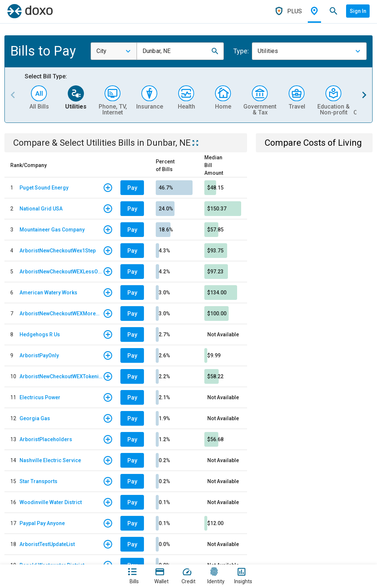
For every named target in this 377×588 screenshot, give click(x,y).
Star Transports (38, 481)
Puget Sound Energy (44, 188)
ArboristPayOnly (39, 355)
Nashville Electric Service (50, 460)
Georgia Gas (35, 418)
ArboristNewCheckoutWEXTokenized (61, 376)
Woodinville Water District (51, 502)
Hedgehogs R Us (40, 334)
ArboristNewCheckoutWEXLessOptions (61, 272)
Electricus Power (40, 397)
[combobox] (114, 51)
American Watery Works (48, 293)
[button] (215, 51)
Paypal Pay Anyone (42, 523)
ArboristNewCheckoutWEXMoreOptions (61, 314)
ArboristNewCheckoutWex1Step (58, 251)
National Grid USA (41, 209)
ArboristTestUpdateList (47, 544)
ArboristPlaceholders (46, 439)
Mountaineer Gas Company (52, 230)
